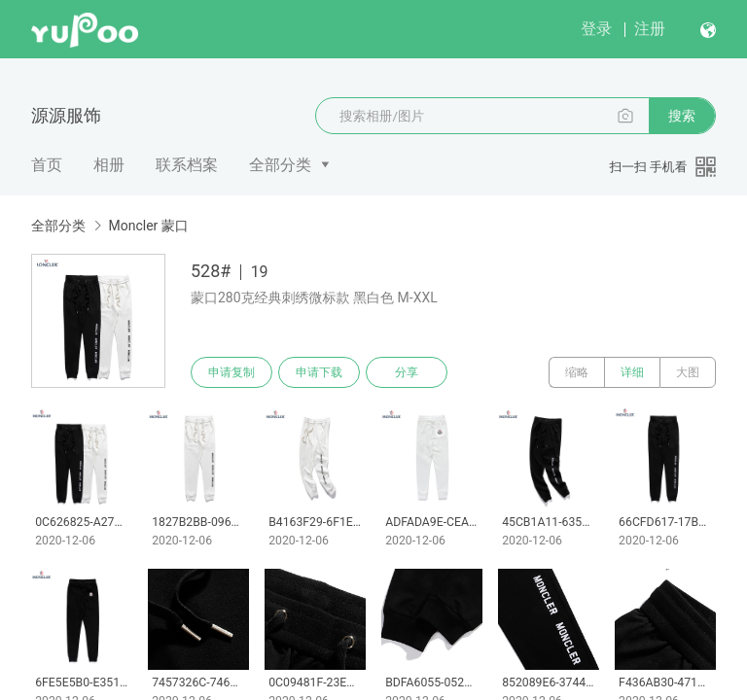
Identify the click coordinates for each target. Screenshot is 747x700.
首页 (47, 165)
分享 (407, 372)
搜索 (682, 116)
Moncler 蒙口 (148, 226)
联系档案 (187, 165)
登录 (596, 29)
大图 (688, 372)
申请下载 (319, 372)
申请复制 (231, 372)
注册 (650, 29)
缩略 (577, 372)
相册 (109, 165)
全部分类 (280, 165)
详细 (632, 372)
